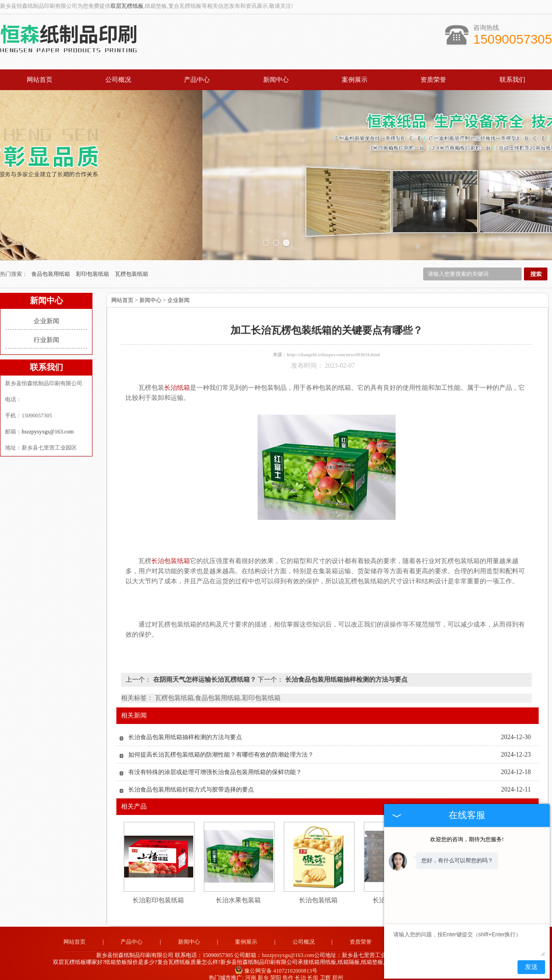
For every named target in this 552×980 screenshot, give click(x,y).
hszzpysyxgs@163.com (48, 424)
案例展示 (355, 80)
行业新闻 (46, 333)
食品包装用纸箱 (51, 267)
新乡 (263, 970)
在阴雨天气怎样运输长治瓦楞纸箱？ (204, 672)
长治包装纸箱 (318, 893)
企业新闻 (46, 314)
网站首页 (40, 80)
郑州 (338, 970)
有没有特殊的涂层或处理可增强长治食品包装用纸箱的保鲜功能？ (215, 765)
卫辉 (325, 970)
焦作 (288, 970)
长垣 (313, 970)
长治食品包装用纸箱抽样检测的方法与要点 (345, 672)
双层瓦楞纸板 (127, 6)
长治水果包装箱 (238, 893)
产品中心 (197, 80)
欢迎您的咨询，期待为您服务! (467, 839)
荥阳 (276, 970)
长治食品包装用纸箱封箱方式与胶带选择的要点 (191, 782)
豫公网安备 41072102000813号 (276, 964)
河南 (251, 970)
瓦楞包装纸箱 (132, 267)
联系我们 (512, 80)
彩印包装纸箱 (93, 267)
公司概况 (118, 80)
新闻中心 (276, 80)
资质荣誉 (433, 80)
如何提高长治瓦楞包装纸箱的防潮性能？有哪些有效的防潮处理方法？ (221, 747)
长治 (300, 970)
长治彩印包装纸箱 (158, 893)
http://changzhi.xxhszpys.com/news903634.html (333, 347)
